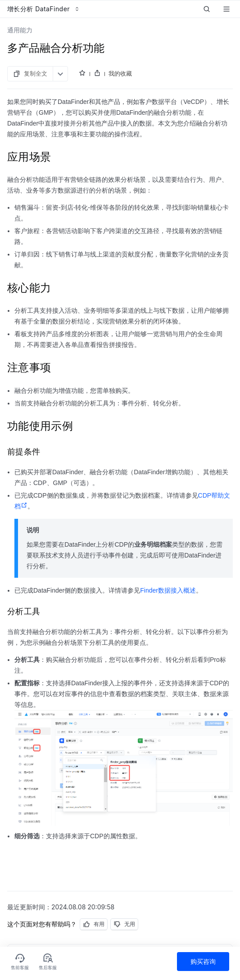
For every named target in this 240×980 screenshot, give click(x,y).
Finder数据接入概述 (168, 590)
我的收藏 (120, 73)
